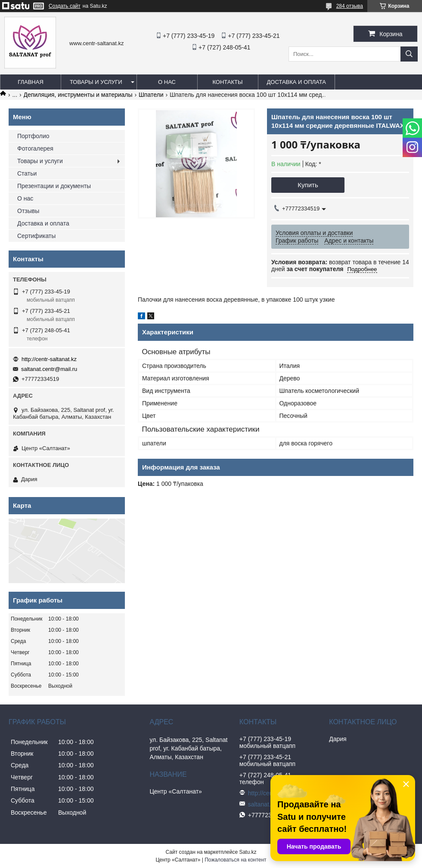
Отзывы (28, 211)
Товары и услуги (96, 82)
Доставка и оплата (296, 82)
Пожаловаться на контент (235, 860)
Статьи (27, 173)
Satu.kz (248, 852)
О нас (167, 82)
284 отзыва (350, 6)
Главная (31, 82)
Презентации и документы (54, 186)
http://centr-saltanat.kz (49, 359)
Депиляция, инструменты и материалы (78, 95)
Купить (308, 185)
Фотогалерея (35, 148)
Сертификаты (36, 236)
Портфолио (33, 136)
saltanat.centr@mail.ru (49, 369)
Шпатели (151, 95)
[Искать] (409, 54)
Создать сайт (65, 6)
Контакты (227, 82)
